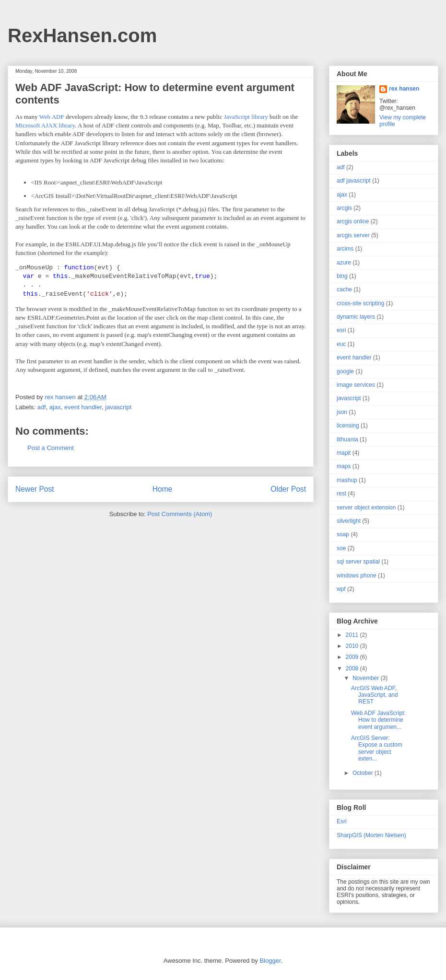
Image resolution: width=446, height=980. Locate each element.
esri (341, 330)
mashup (347, 480)
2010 (353, 646)
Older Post (288, 492)
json (342, 412)
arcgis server (353, 235)
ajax (55, 409)
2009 (353, 657)
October (364, 773)
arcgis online (353, 221)
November (367, 678)
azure (344, 263)
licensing (348, 426)
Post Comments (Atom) (180, 516)
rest (341, 494)
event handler (83, 409)
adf (42, 409)
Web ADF (53, 117)
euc (341, 344)
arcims (345, 249)
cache (344, 289)
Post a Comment (51, 450)
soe (341, 548)
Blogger (270, 961)
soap (343, 534)
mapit (344, 453)
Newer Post (35, 492)
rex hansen (404, 89)
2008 (353, 669)
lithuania (347, 439)
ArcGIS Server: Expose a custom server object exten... (377, 748)
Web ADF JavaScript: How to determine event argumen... (378, 720)
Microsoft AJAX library (45, 125)
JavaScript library (247, 117)
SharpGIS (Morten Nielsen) (371, 835)
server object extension (366, 507)
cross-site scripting (360, 303)
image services (356, 385)
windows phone (357, 576)
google (345, 371)
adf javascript (354, 181)
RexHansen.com (82, 35)
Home (163, 492)
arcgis (344, 208)
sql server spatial (358, 562)
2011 (353, 635)
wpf (341, 589)
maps (344, 466)
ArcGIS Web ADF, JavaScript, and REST (375, 695)
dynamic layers (356, 317)
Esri (342, 821)
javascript (118, 409)
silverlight (349, 521)
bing (342, 276)
